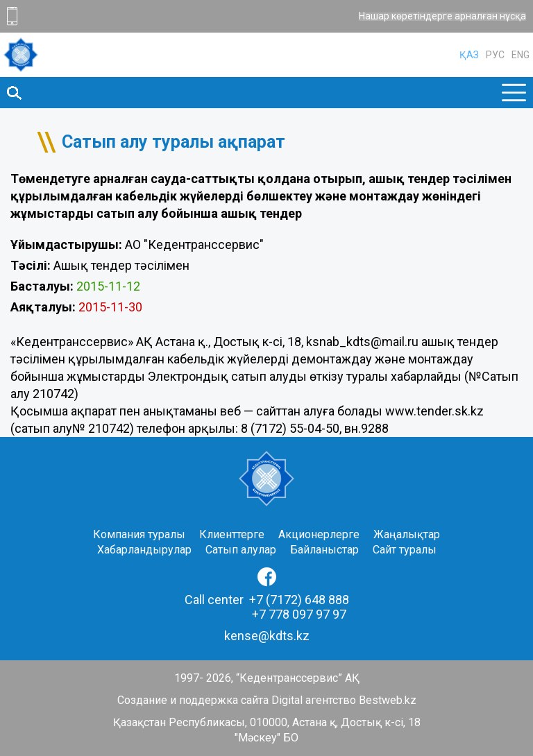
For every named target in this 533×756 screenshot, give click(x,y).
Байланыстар (324, 550)
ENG (521, 55)
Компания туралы (139, 534)
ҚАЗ (469, 55)
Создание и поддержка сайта (193, 700)
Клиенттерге (232, 534)
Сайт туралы (405, 550)
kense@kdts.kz (267, 636)
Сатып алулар (241, 550)
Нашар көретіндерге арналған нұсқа (442, 17)
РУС (495, 55)
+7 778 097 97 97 (299, 614)
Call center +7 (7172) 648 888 (267, 600)
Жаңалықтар (407, 534)
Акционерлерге (319, 534)
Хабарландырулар (144, 550)
